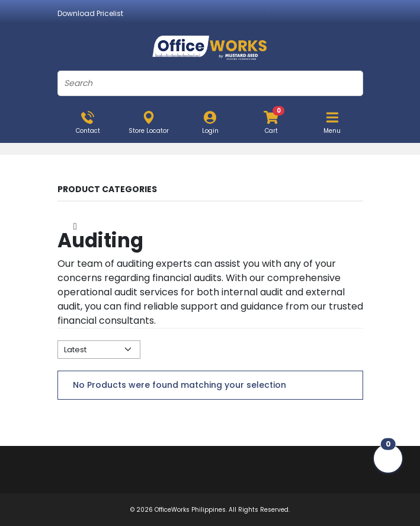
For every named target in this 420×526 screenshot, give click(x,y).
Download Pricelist (90, 13)
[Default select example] (99, 350)
